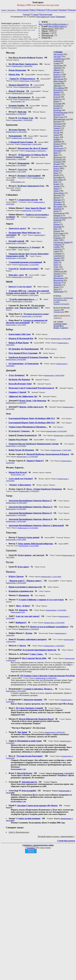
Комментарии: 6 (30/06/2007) (55, 732)
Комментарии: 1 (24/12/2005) (16, 243)
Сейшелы (58, 245)
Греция (57, 130)
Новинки (63, 10)
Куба (56, 182)
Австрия (57, 57)
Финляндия (58, 280)
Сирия (56, 251)
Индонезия (58, 148)
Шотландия (58, 79)
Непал (56, 211)
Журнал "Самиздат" (61, 328)
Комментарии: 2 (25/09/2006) (32, 316)
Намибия (57, 209)
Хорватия (57, 285)
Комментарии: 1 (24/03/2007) (54, 646)
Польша (57, 231)
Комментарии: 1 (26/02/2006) (64, 435)
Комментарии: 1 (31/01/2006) (51, 577)
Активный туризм (60, 324)
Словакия (58, 253)
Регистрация (23, 10)
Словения (58, 256)
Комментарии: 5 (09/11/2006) (16, 539)
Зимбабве (58, 142)
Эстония (57, 83)
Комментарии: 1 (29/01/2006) (61, 339)
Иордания (58, 151)
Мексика (57, 202)
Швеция (57, 77)
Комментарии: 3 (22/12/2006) (29, 546)
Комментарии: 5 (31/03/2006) (28, 528)
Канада (57, 168)
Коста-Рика (58, 180)
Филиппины (59, 278)
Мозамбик (58, 204)
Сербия (57, 247)
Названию (61, 17)
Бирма (56, 101)
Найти (33, 10)
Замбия (57, 139)
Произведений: (59, 312)
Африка (57, 70)
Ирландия (58, 157)
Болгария (57, 104)
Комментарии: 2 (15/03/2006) (29, 265)
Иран (56, 155)
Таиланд (57, 258)
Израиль (57, 144)
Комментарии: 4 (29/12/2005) (30, 81)
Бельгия (57, 97)
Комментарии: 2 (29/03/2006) (22, 66)
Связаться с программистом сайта (38, 845)
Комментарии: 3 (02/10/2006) (31, 210)
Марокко (57, 200)
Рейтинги (41, 10)
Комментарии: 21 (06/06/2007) (46, 678)
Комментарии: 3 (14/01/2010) (22, 138)
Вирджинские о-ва (61, 119)
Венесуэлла (58, 117)
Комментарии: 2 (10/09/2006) (16, 403)
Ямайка (57, 92)
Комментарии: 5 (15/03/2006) (16, 446)
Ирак (56, 153)
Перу (56, 229)
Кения (56, 171)
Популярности (43, 17)
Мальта (57, 198)
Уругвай (57, 276)
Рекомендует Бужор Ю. (61, 304)
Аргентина (58, 65)
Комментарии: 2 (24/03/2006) (54, 623)
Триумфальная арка (60, 300)
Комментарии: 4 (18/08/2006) (16, 114)
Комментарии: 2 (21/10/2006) (16, 165)
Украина (57, 274)
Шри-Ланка (58, 81)
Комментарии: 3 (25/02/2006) (57, 431)
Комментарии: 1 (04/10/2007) (63, 773)
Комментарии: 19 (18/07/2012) (30, 87)
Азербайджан (59, 59)
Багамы (57, 72)
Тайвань (57, 260)
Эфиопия (57, 86)
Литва (56, 191)
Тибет (56, 262)
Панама (57, 224)
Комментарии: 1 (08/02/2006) (31, 144)
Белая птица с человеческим (63, 298)
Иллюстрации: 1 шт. (18, 101)
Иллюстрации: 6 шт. (18, 612)
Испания (57, 162)
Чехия (56, 287)
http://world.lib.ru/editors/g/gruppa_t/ (54, 24)
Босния (57, 108)
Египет (57, 137)
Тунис (56, 267)
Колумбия (58, 177)
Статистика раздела (66, 841)
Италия (57, 164)
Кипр (56, 173)
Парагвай (57, 227)
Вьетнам (57, 121)
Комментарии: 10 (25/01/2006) (23, 93)
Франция (57, 283)
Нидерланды (59, 213)
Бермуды (57, 99)
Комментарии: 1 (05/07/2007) (16, 691)
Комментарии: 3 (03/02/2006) (16, 583)
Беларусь (57, 74)
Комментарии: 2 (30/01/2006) (28, 295)
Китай (56, 175)
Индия (56, 146)
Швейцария (58, 292)
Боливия (57, 106)
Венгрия (57, 115)
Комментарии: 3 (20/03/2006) (16, 521)
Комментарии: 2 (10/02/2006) (22, 301)
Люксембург (59, 193)
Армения (57, 68)
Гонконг (57, 128)
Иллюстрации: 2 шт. (18, 182)
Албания (57, 61)
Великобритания (61, 112)
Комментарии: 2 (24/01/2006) (16, 258)
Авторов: (57, 310)
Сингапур (58, 249)
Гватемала (58, 124)
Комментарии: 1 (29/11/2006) (16, 325)
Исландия (58, 159)
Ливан (56, 189)
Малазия (57, 195)
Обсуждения (52, 10)
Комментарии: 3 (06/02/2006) (54, 375)
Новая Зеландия (60, 218)
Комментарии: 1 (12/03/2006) (16, 515)
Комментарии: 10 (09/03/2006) (16, 503)
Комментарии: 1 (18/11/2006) (16, 172)
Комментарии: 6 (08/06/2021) (36, 151)
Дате (53, 17)
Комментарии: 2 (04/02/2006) (30, 99)
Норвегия (58, 220)
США (56, 240)
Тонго (56, 265)
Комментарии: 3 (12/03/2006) (16, 509)
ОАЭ (56, 222)
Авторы (27, 14)
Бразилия (57, 110)
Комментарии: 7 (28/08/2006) (22, 120)
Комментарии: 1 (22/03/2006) (56, 610)
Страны (35, 14)
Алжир (57, 63)
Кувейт (57, 184)
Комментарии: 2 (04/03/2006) (16, 359)
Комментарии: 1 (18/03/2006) (61, 450)
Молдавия (58, 206)
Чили (56, 289)
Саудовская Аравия (62, 242)
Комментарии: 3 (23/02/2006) (22, 108)
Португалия (58, 233)
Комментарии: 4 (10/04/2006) (29, 629)
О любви (57, 302)
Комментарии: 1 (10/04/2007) (29, 491)
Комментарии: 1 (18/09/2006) (16, 159)
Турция (57, 269)
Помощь (72, 10)
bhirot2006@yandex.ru (58, 26)
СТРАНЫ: (58, 52)
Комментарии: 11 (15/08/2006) (27, 457)
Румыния (57, 238)
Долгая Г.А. (58, 318)
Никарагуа (58, 215)
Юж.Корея (58, 90)
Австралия (58, 54)
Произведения (46, 14)
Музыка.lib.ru (59, 326)
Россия (56, 236)
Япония (57, 95)
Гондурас (57, 126)
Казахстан (58, 166)
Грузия (56, 133)
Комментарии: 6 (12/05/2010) (22, 277)
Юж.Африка (59, 88)
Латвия (57, 186)
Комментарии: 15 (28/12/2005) (16, 132)
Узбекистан (58, 271)
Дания (56, 135)
